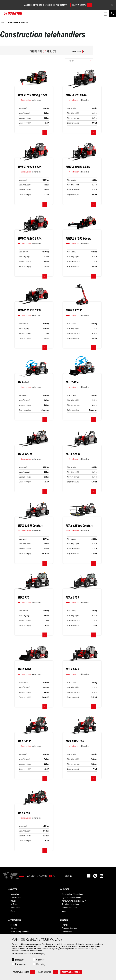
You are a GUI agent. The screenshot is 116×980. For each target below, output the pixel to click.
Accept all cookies (72, 972)
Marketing (41, 964)
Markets (13, 889)
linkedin (100, 876)
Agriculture (15, 894)
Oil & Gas (14, 904)
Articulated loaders (69, 908)
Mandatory (20, 960)
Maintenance (67, 932)
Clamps (14, 928)
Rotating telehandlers (70, 904)
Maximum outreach (25, 118)
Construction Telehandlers (72, 894)
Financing (66, 925)
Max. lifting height (25, 113)
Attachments (15, 920)
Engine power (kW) (25, 123)
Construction (16, 897)
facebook (87, 876)
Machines (64, 889)
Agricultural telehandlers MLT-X (74, 901)
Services (64, 920)
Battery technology (25, 410)
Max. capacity (23, 108)
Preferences (21, 964)
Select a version (82, 5)
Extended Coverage (70, 928)
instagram (94, 876)
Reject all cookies (24, 972)
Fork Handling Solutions (20, 932)
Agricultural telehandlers (72, 897)
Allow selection (48, 972)
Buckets (14, 925)
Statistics (40, 960)
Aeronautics (15, 908)
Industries (14, 901)
